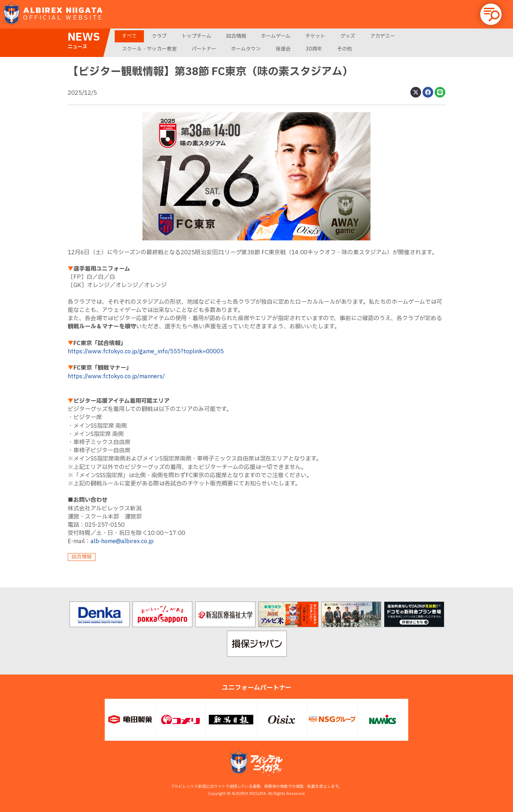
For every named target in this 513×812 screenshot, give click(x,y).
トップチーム (196, 36)
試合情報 (236, 36)
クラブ (159, 36)
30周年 (314, 49)
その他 (344, 49)
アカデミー (383, 36)
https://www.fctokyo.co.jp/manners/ (116, 376)
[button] (491, 14)
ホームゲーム (276, 36)
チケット (315, 36)
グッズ (348, 36)
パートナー (204, 49)
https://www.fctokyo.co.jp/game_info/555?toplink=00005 (146, 352)
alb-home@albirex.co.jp (122, 541)
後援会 (283, 49)
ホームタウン (246, 49)
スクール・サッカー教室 (149, 49)
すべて (129, 36)
